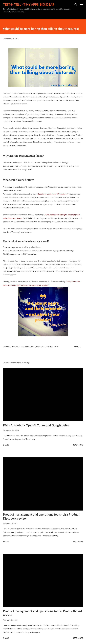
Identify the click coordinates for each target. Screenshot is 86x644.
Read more (78, 445)
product (41, 347)
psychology (52, 347)
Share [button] (77, 347)
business (14, 347)
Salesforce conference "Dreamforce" (53, 194)
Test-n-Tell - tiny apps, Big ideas (28, 4)
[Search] (76, 4)
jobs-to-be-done (27, 347)
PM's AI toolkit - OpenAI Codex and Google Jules (36, 425)
